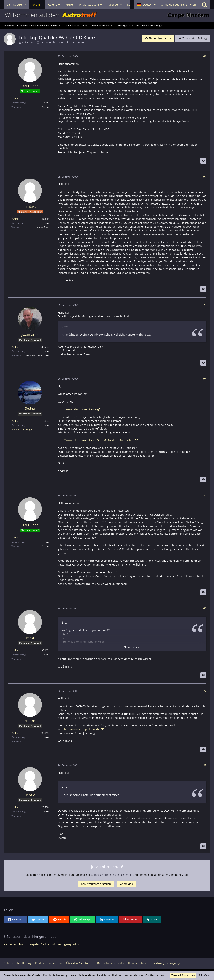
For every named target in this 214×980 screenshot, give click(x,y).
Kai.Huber (28, 42)
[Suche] (205, 5)
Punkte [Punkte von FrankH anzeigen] (15, 650)
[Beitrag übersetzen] (203, 161)
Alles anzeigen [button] (131, 647)
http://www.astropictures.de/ (82, 729)
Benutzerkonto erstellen (96, 884)
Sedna (45, 944)
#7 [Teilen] (205, 691)
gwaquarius (72, 944)
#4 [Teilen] (205, 379)
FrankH (23, 944)
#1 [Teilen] (205, 56)
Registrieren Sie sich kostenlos (113, 875)
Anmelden (127, 884)
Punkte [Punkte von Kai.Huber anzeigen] (15, 98)
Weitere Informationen (183, 975)
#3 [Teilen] (205, 305)
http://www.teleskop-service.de (77, 409)
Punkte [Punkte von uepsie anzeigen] (15, 807)
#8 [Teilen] (205, 765)
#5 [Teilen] (205, 495)
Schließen (204, 975)
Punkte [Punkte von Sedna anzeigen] (15, 421)
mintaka (57, 944)
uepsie (34, 944)
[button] (146, 5)
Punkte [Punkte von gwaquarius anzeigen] (15, 347)
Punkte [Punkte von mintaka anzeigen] (15, 219)
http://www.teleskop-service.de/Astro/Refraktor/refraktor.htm (96, 440)
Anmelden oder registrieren (179, 5)
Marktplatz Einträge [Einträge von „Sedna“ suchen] (22, 429)
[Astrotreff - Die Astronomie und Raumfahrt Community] (107, 16)
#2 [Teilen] (205, 177)
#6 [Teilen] (205, 608)
